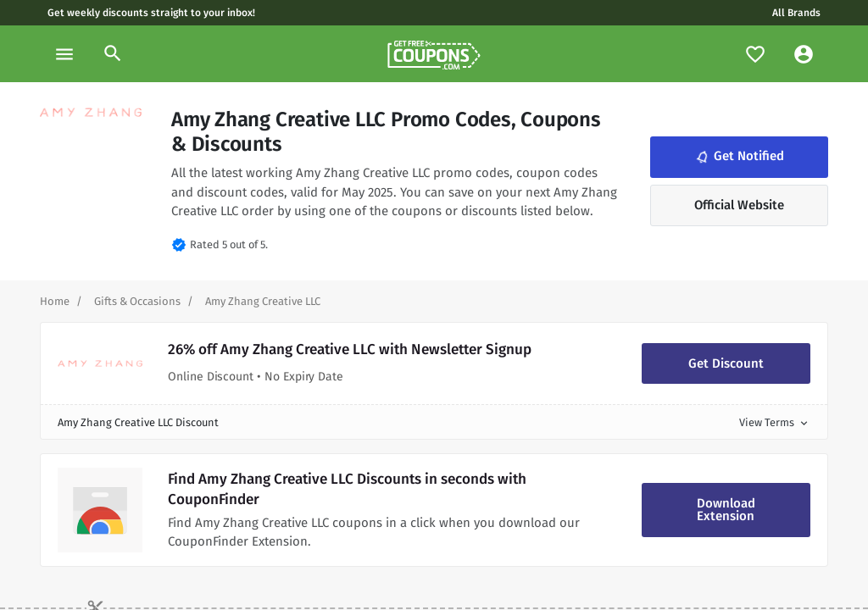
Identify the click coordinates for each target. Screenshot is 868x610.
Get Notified (738, 157)
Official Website (739, 205)
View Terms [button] (775, 422)
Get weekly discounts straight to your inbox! (151, 13)
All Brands (796, 13)
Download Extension (726, 510)
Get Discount (726, 363)
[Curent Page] (263, 301)
